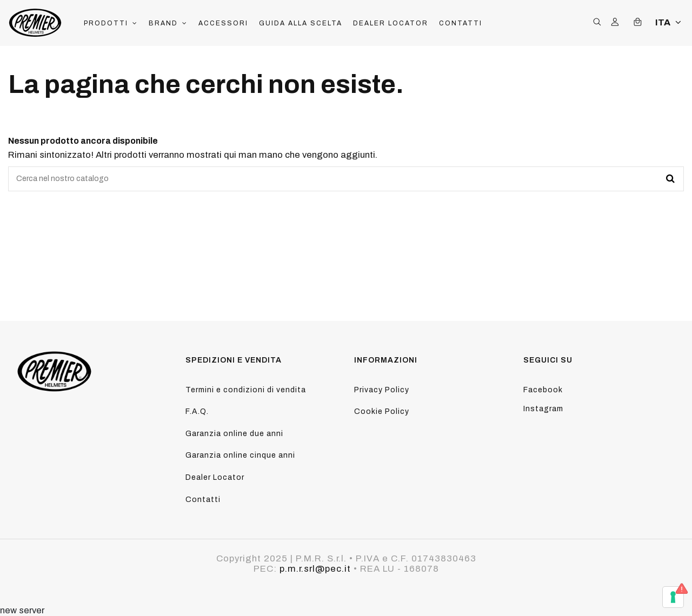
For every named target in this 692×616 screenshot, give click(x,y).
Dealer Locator (215, 477)
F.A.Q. (197, 411)
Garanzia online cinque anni (240, 455)
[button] (111, 23)
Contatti (203, 500)
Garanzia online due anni (234, 434)
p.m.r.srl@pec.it (315, 569)
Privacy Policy (382, 390)
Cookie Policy (382, 411)
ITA (670, 22)
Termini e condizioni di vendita (246, 390)
